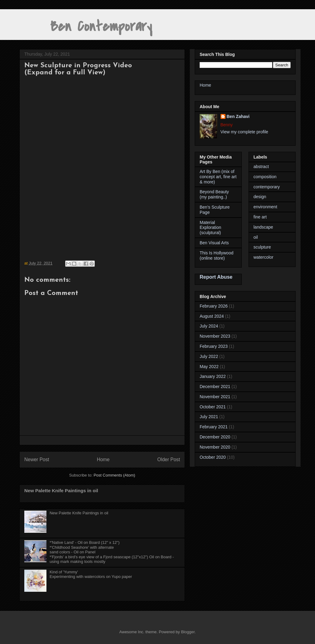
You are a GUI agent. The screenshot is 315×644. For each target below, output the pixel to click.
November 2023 (215, 336)
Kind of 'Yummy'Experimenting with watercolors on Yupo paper (91, 574)
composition (265, 177)
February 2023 (214, 346)
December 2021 (215, 387)
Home (103, 459)
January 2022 (213, 376)
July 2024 (209, 326)
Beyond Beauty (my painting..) (214, 194)
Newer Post (37, 459)
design (260, 197)
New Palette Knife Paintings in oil (61, 491)
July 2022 (209, 356)
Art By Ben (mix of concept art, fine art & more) (218, 177)
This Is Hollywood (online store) (217, 255)
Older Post (169, 459)
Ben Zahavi (238, 116)
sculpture (262, 247)
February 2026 (214, 306)
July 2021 (209, 417)
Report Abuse (216, 277)
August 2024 (212, 316)
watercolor (263, 257)
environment (265, 207)
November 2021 (215, 397)
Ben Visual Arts (214, 243)
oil (256, 237)
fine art (260, 217)
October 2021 (213, 407)
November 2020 (215, 447)
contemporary (267, 187)
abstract (261, 167)
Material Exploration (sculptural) (210, 228)
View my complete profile (244, 132)
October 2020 (213, 457)
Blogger (188, 632)
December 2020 (215, 437)
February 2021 (214, 427)
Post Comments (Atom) (114, 475)
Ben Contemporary (86, 26)
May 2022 (209, 367)
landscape (263, 227)
